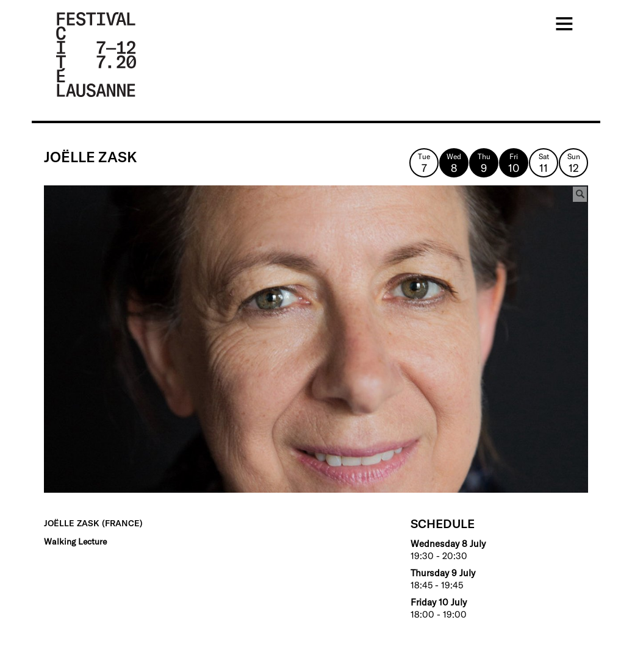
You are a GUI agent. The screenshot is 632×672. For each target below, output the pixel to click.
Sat (544, 163)
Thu (484, 163)
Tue (424, 163)
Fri (514, 163)
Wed (454, 163)
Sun (573, 163)
